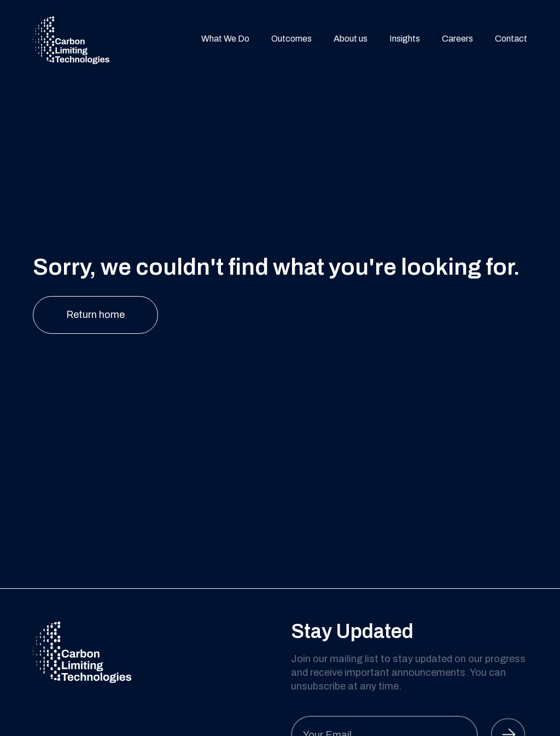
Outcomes (291, 40)
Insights (405, 40)
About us (351, 40)
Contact (511, 40)
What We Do (225, 40)
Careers (457, 40)
